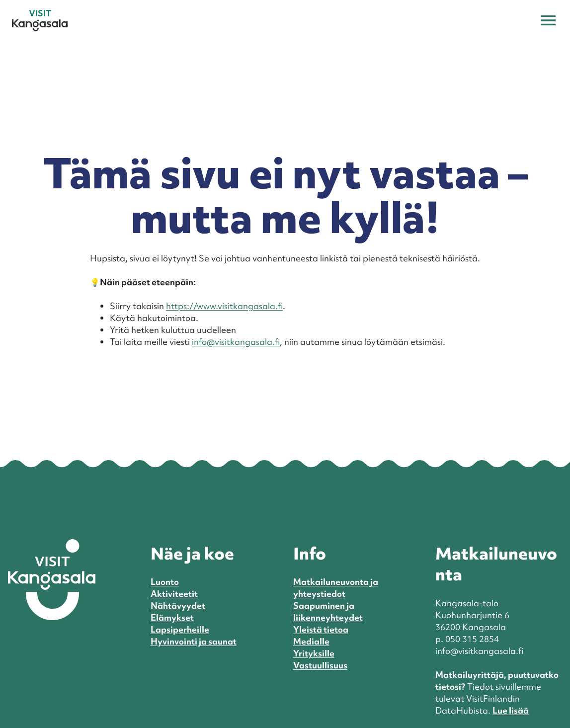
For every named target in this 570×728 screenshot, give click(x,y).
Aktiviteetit (174, 594)
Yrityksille (314, 653)
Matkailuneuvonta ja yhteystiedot (336, 588)
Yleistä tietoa (321, 629)
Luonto (165, 582)
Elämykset (172, 617)
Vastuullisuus (320, 665)
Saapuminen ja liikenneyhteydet (328, 611)
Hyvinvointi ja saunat (194, 641)
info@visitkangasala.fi (236, 342)
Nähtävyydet (178, 606)
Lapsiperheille (180, 629)
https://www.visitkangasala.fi (224, 306)
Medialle (311, 641)
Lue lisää (511, 710)
